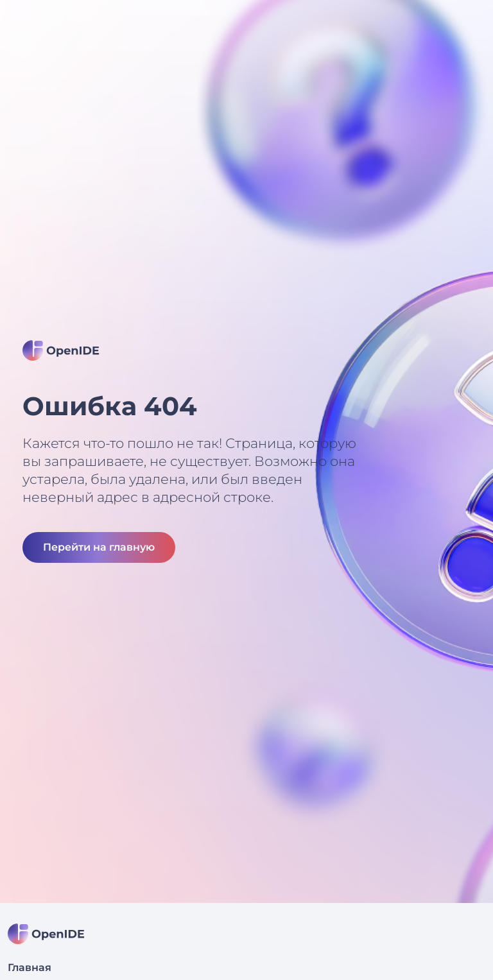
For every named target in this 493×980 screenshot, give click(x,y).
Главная (30, 967)
